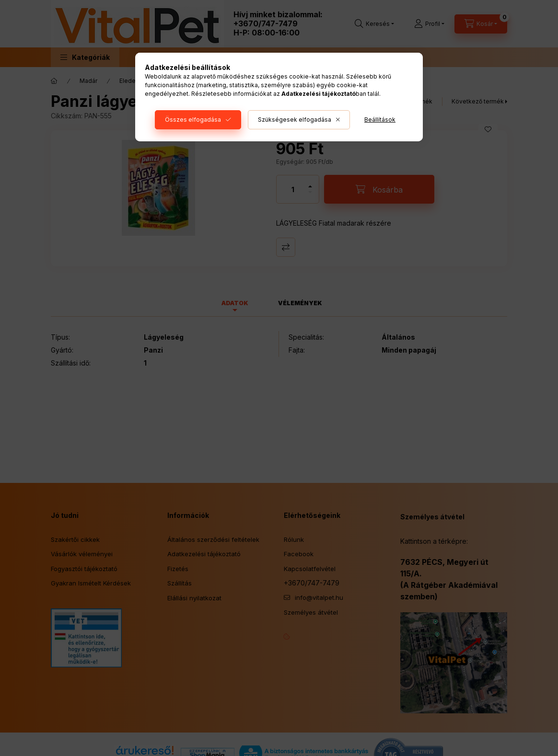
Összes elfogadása (193, 120)
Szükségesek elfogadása (295, 120)
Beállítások (380, 120)
